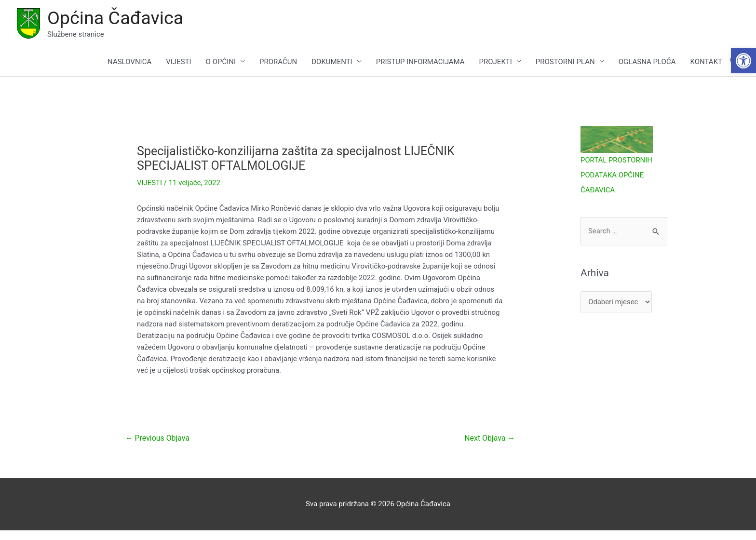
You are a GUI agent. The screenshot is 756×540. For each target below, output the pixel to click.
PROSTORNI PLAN (565, 62)
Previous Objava (158, 439)
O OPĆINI (221, 62)
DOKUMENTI (332, 62)
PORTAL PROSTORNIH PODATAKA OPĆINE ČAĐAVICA (617, 175)
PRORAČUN (278, 62)
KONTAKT (706, 62)
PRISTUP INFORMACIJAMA (420, 62)
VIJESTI (178, 62)
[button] (743, 61)
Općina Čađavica (116, 18)
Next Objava (489, 439)
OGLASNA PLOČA (647, 62)
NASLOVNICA (129, 62)
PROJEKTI (496, 62)
